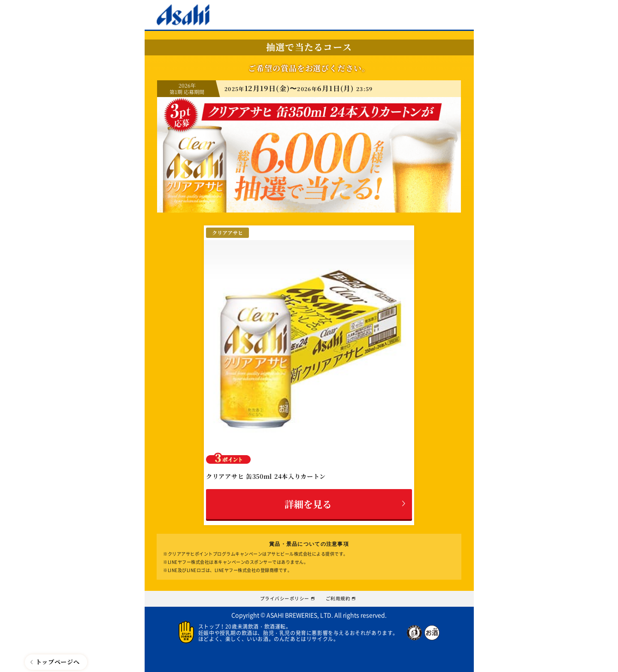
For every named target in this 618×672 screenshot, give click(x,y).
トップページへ (58, 662)
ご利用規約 (345, 597)
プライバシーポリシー (281, 597)
